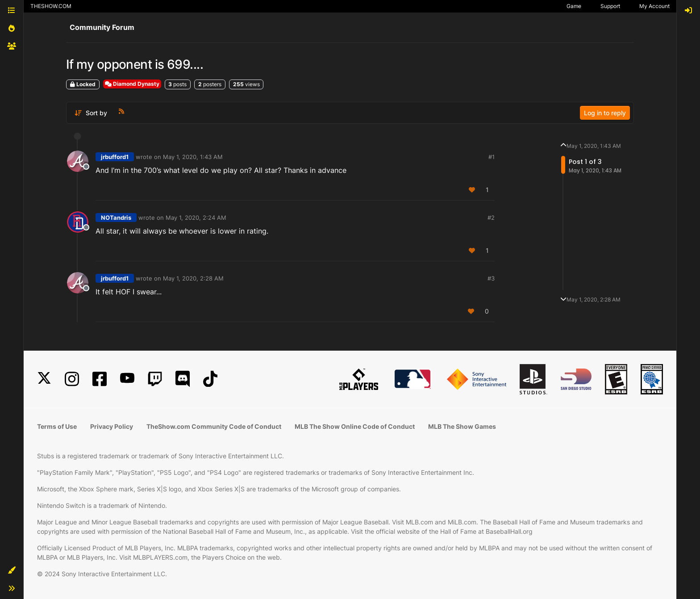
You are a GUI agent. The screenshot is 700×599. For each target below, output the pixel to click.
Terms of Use (57, 426)
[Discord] (183, 379)
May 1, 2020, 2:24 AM (196, 218)
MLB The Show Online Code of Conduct (355, 426)
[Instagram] (72, 379)
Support (610, 6)
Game (574, 6)
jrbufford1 (115, 157)
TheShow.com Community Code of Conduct (214, 426)
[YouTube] (127, 379)
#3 (491, 278)
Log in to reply (605, 113)
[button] (12, 570)
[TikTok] (210, 379)
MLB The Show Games (462, 426)
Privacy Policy (112, 426)
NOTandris (116, 218)
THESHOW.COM (51, 6)
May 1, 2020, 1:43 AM (193, 157)
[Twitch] (155, 379)
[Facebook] (100, 379)
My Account (654, 6)
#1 (492, 157)
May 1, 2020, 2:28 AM (193, 278)
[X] (44, 379)
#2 (491, 218)
